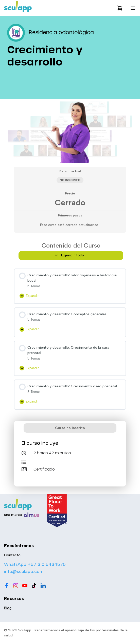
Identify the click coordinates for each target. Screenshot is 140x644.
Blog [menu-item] (8, 608)
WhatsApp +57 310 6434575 (35, 564)
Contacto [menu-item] (12, 555)
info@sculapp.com (24, 571)
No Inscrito (70, 180)
